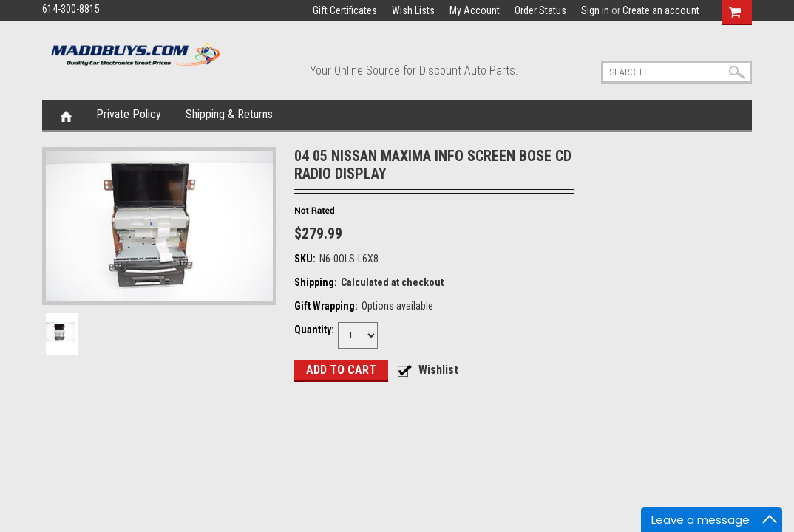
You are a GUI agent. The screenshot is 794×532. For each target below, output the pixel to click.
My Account (475, 10)
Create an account (661, 10)
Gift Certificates (345, 10)
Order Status (540, 10)
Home (66, 115)
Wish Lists (413, 10)
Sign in (595, 10)
